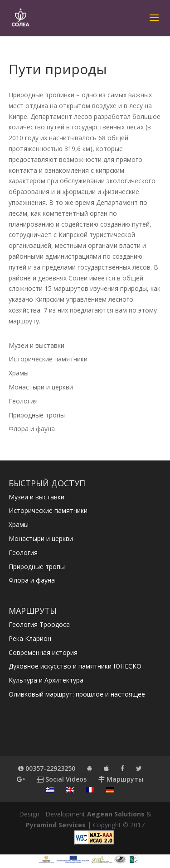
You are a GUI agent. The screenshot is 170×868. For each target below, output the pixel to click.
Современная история (43, 652)
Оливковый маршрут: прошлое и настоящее (77, 694)
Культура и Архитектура (46, 680)
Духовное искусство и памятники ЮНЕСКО (75, 666)
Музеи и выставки (36, 345)
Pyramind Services (56, 825)
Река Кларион (30, 638)
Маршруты (121, 779)
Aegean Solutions (116, 814)
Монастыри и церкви (41, 387)
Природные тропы (37, 415)
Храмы (19, 373)
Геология (23, 401)
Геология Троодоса (39, 624)
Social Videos (62, 779)
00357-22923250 (47, 768)
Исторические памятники (48, 359)
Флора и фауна (32, 429)
